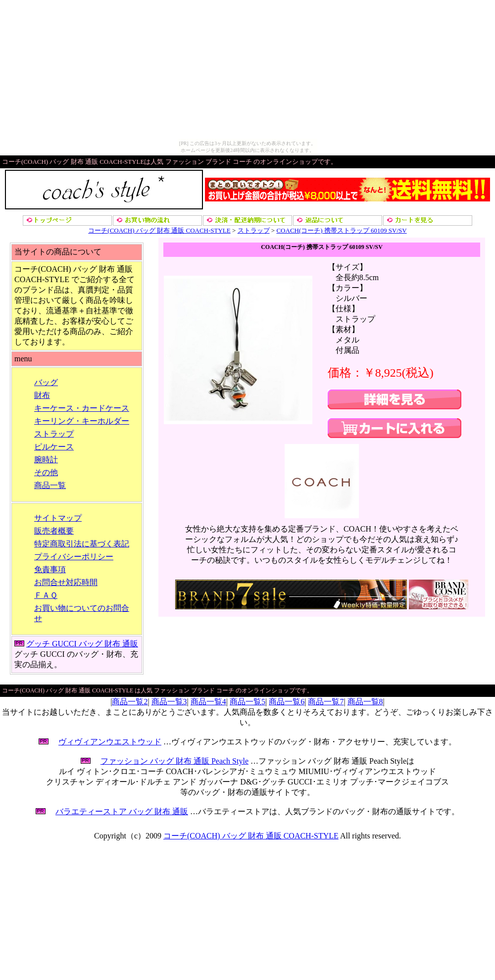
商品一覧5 (247, 702)
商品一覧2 (130, 702)
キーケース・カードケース (82, 408)
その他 (46, 472)
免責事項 (50, 569)
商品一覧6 (287, 702)
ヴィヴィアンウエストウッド (110, 742)
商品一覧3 (169, 702)
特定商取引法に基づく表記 (82, 544)
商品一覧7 (326, 702)
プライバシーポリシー (74, 557)
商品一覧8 (365, 702)
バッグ (46, 382)
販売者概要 (54, 531)
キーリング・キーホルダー (82, 421)
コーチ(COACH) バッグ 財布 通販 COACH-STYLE (159, 230)
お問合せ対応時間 (66, 582)
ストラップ (254, 230)
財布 (42, 395)
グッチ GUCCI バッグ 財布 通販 (82, 644)
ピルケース (54, 447)
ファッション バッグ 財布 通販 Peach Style (174, 761)
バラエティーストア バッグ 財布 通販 (122, 811)
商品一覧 (50, 485)
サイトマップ (58, 518)
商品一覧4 (208, 702)
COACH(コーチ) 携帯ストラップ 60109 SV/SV (341, 230)
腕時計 (46, 460)
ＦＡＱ (46, 595)
